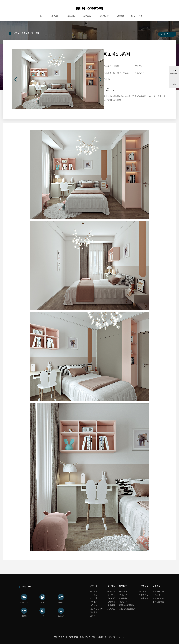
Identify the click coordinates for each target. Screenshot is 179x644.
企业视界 (111, 605)
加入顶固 (111, 609)
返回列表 (165, 34)
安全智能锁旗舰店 (127, 609)
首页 (41, 16)
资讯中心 (111, 595)
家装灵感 (123, 591)
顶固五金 (94, 595)
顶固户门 (94, 616)
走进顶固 (71, 16)
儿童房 (22, 33)
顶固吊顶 (94, 612)
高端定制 (94, 591)
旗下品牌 (55, 16)
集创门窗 (94, 598)
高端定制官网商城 (127, 605)
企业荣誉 (111, 602)
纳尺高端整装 (158, 602)
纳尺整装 (94, 605)
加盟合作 (121, 16)
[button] (16, 79)
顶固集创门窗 (158, 598)
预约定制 (123, 602)
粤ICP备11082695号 (117, 637)
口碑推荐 (123, 598)
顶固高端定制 (158, 591)
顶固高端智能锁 (97, 609)
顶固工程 (94, 602)
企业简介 (111, 591)
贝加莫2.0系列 (34, 33)
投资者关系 (104, 16)
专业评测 (123, 595)
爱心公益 (111, 598)
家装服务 (87, 16)
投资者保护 (144, 598)
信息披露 (143, 591)
